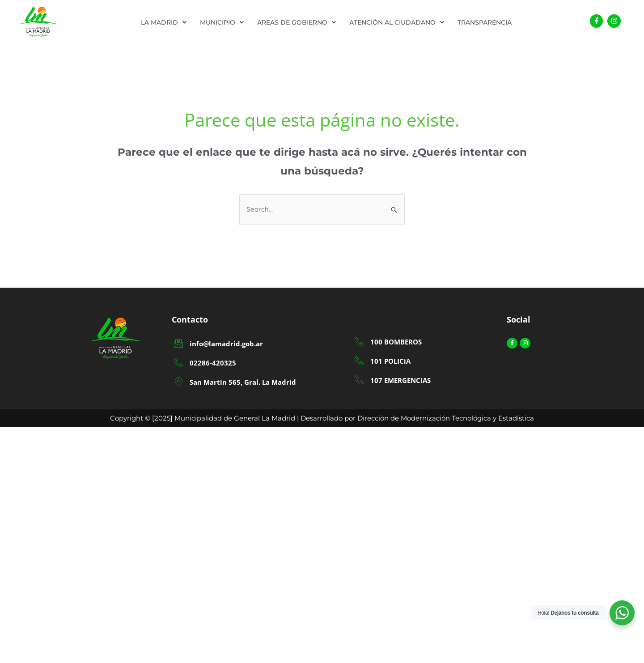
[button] (164, 22)
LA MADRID (164, 22)
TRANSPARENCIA (485, 22)
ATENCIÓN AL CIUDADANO (397, 22)
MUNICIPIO (222, 22)
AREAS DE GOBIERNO (297, 22)
